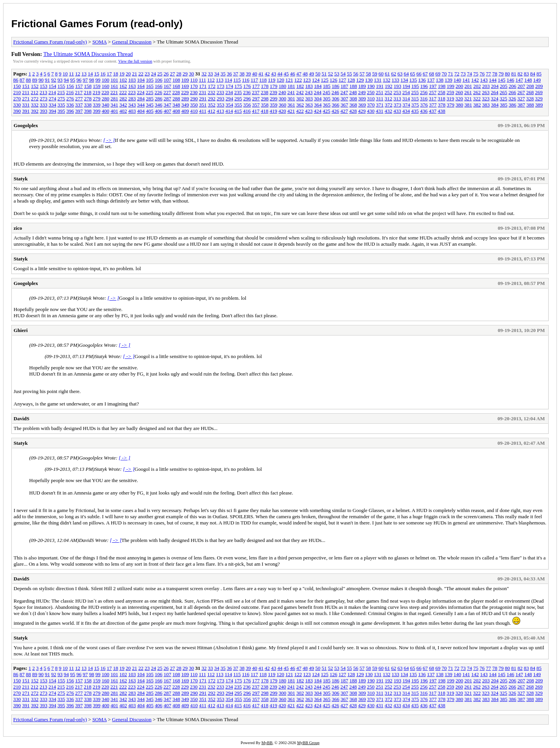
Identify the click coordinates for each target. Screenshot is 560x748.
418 (265, 111)
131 (378, 80)
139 (449, 80)
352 (212, 105)
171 (203, 86)
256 (424, 92)
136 (422, 80)
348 (177, 105)
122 (298, 80)
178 (265, 86)
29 (185, 74)
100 (106, 80)
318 (442, 99)
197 (433, 86)
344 (141, 105)
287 (168, 99)
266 (513, 92)
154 (52, 86)
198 (442, 86)
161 (114, 86)
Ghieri (21, 330)
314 (406, 99)
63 (400, 74)
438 (442, 111)
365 (327, 105)
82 (520, 74)
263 (486, 92)
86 (16, 80)
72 (457, 74)
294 (229, 99)
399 (97, 111)
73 (463, 74)
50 (318, 74)
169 (185, 86)
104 (141, 80)
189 (362, 86)
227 (167, 92)
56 (356, 74)
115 (237, 80)
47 (299, 74)
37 (235, 74)
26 (166, 74)
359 (274, 105)
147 (520, 80)
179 (274, 86)
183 (309, 86)
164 (141, 86)
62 (394, 74)
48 (305, 74)
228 (176, 92)
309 (362, 99)
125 (325, 80)
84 (533, 74)
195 (415, 86)
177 (256, 86)
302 (300, 99)
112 (211, 80)
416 (247, 111)
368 (353, 105)
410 (194, 111)
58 (368, 74)
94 (66, 80)
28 (179, 74)
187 (345, 86)
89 (35, 80)
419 (273, 111)
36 (229, 74)
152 (35, 86)
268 (530, 92)
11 (71, 74)
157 (79, 86)
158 (88, 86)
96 (79, 80)
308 (353, 99)
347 (168, 105)
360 (283, 105)
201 (468, 86)
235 (238, 92)
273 (44, 99)
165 (150, 86)
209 (539, 86)
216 (70, 92)
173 (220, 86)
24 (153, 74)
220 (105, 92)
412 (212, 111)
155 (61, 86)
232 (212, 92)
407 (168, 111)
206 (513, 86)
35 (223, 74)
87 (22, 80)
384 (495, 105)
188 (353, 86)
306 (336, 99)
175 (238, 86)
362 (300, 105)
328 (530, 99)
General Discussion (132, 42)
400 (106, 111)
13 (84, 74)
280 (106, 99)
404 (141, 111)
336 (70, 105)
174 (229, 86)
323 (486, 99)
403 (132, 111)
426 (336, 111)
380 (460, 105)
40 (255, 74)
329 (539, 99)
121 (289, 80)
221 (114, 92)
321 (468, 99)
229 (185, 92)
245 (327, 92)
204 (495, 86)
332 (35, 105)
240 (282, 92)
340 (106, 105)
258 (442, 92)
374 (406, 105)
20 (128, 74)
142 (475, 80)
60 (381, 74)
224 (141, 92)
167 (168, 86)
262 (477, 92)
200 (460, 86)
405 (150, 111)
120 (280, 80)
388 (530, 105)
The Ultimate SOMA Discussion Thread (88, 54)
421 (291, 111)
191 (380, 86)
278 (88, 99)
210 (17, 92)
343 (132, 105)
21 (134, 74)
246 (336, 92)
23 (147, 74)
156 (70, 86)
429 (362, 111)
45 (286, 74)
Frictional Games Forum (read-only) (97, 24)
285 (150, 99)
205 (504, 86)
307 (345, 99)
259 (450, 92)
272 (35, 99)
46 (293, 74)
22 (141, 74)
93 (60, 80)
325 (504, 99)
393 (44, 111)
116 (246, 80)
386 (513, 105)
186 (336, 86)
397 (79, 111)
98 (92, 80)
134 (404, 80)
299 (274, 99)
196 (424, 86)
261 (468, 92)
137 (431, 80)
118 (263, 80)
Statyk (21, 179)
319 (450, 99)
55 (349, 74)
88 (29, 80)
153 (44, 86)
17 (109, 74)
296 (247, 99)
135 (413, 80)
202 (477, 86)
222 (123, 92)
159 (97, 86)
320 (459, 99)
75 (476, 74)
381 (468, 105)
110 (194, 80)
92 (54, 80)
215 (61, 92)
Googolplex (26, 125)
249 (362, 92)
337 (79, 105)
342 (123, 105)
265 (504, 92)
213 (44, 92)
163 (132, 86)
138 (440, 80)
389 (539, 105)
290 (194, 99)
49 (311, 74)
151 (26, 86)
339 (97, 105)
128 (351, 80)
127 (343, 80)
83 (526, 74)
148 (528, 80)
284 (141, 99)
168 (177, 86)
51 (324, 74)
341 (114, 105)
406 (159, 111)
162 (123, 86)
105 (150, 80)
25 (160, 74)
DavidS (21, 419)
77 (488, 74)
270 (17, 99)
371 (380, 105)
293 (220, 99)
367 (345, 105)
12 (78, 74)
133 (395, 80)
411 (203, 111)
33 (210, 74)
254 (406, 92)
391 (26, 111)
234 (229, 92)
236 (247, 92)
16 (103, 74)
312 (388, 99)
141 (466, 80)
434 (406, 111)
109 (185, 80)
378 (442, 105)
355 (238, 105)
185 (327, 86)
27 (172, 74)
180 (283, 86)
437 (433, 111)
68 (431, 74)
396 (70, 111)
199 (451, 86)
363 (309, 105)
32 (204, 74)
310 (371, 99)
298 (265, 99)
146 (511, 80)
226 (159, 92)
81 (514, 74)
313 (397, 99)
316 (424, 99)
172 (212, 86)
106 (159, 80)
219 (96, 92)
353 (220, 105)
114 (228, 80)
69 (438, 74)
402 (123, 111)
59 (375, 74)
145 (502, 80)
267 (521, 92)
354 (229, 105)
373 (397, 105)
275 (61, 99)
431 (380, 111)
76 (482, 74)
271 (26, 99)
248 (353, 92)
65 (412, 74)
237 (256, 92)
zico (18, 228)
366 (336, 105)
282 (123, 99)
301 (291, 99)
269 (539, 92)
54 (343, 74)
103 (132, 80)
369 (362, 105)
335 (61, 105)
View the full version (135, 61)
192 (389, 86)
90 (41, 80)
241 (291, 92)
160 (106, 86)
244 (318, 92)
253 (397, 92)
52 (330, 74)
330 (17, 105)
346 (159, 105)
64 (406, 74)
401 (114, 111)
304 (318, 99)
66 (419, 74)
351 (203, 105)
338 (88, 105)
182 (300, 86)
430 (371, 111)
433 (397, 111)
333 (44, 105)
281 (114, 99)
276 (70, 99)
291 (203, 99)
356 (247, 105)
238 (265, 92)
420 (282, 111)
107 (168, 80)
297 (256, 99)
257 (433, 92)
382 (477, 105)
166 (159, 86)
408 (177, 111)
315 (415, 99)
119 (272, 80)
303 (309, 99)
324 (495, 99)
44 (280, 74)
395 (61, 111)
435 (415, 111)
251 (380, 92)
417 (256, 111)
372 (389, 105)
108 (177, 80)
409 (185, 111)
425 (327, 111)
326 (513, 99)
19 (122, 74)
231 (203, 92)
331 (26, 105)
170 (194, 86)
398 (88, 111)
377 (433, 105)
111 (202, 80)
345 (150, 105)
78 (495, 74)
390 (17, 111)
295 (238, 99)
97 (85, 80)
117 (254, 80)
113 (220, 80)
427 (344, 111)
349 (185, 105)
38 (242, 74)
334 (52, 105)
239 (273, 92)
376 (424, 105)
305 (327, 99)
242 (300, 92)
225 (150, 92)
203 (486, 86)
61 (387, 74)
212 (35, 92)
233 (220, 92)
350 (194, 105)
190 (371, 86)
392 (35, 111)
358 (265, 105)
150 (17, 86)
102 (123, 80)
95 (73, 80)
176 (247, 86)
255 (415, 92)
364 (318, 105)
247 (344, 92)
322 (477, 99)
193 (397, 86)
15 (97, 74)
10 (65, 74)
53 (337, 74)
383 (486, 105)
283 (132, 99)
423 (309, 111)
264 (495, 92)
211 (26, 92)
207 (521, 86)
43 (274, 74)
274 (52, 99)
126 (334, 80)
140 (457, 80)
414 (229, 111)
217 (79, 92)
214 (52, 92)
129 (360, 80)
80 (507, 74)
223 (132, 92)
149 (537, 80)
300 (283, 99)
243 (309, 92)
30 (192, 74)
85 (539, 74)
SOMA (99, 42)
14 (90, 74)
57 (362, 74)
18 (116, 74)
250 (371, 92)
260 (459, 92)
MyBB (267, 743)
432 (388, 111)
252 (388, 92)
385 (504, 105)
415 (238, 111)
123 (307, 80)
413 (220, 111)
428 (353, 111)
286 (159, 99)
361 (291, 105)
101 (114, 80)
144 (493, 80)
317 (433, 99)
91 (47, 80)
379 (451, 105)
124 (316, 80)
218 (88, 92)
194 (406, 86)
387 (521, 105)
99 (98, 80)
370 (371, 105)
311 (380, 99)
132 (387, 80)
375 (415, 105)
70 (444, 74)
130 (369, 80)
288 (177, 99)
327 (521, 99)
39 (248, 74)
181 (291, 86)
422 (300, 111)
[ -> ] (109, 140)
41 (261, 74)
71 (451, 74)
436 (424, 111)
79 (501, 74)
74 (470, 74)
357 (256, 105)
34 (217, 74)
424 (318, 111)
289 (185, 99)
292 (212, 99)
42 (267, 74)
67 (425, 74)
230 (194, 92)
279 (97, 99)
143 (484, 80)
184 (318, 86)
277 (79, 99)
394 (52, 111)
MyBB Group (308, 743)
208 (530, 86)
